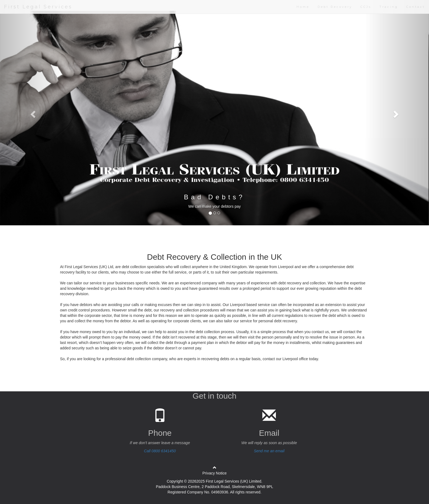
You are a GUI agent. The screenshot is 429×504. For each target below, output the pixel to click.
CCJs (366, 7)
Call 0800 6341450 (160, 451)
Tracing (389, 7)
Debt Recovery (335, 7)
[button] (32, 113)
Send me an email (269, 451)
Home (303, 7)
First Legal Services (38, 7)
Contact (416, 7)
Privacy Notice (214, 473)
